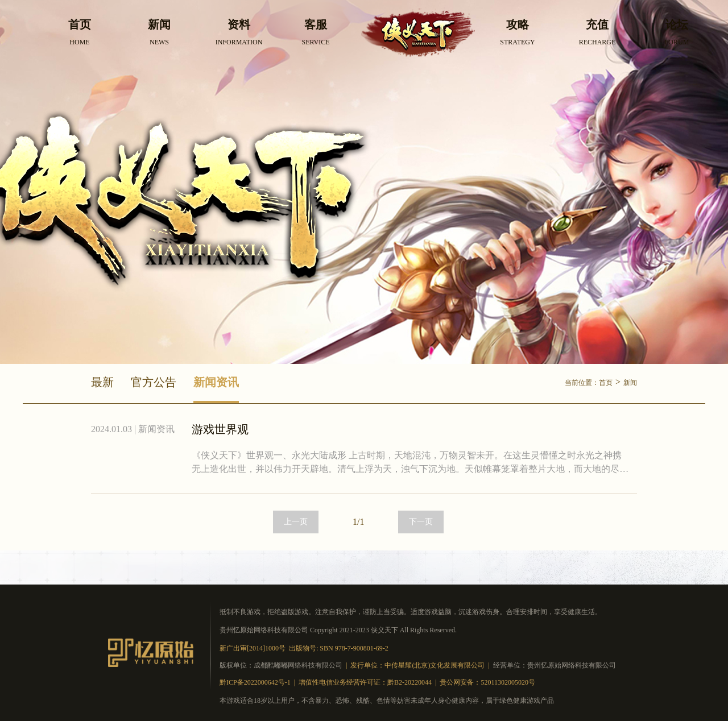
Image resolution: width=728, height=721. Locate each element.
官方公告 (154, 382)
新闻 (630, 383)
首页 (606, 383)
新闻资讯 (216, 382)
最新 (102, 382)
